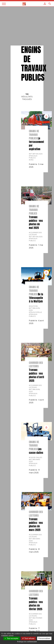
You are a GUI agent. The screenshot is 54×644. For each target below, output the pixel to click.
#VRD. (31, 160)
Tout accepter (11, 638)
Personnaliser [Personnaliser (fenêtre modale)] (44, 638)
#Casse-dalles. (36, 457)
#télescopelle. (36, 312)
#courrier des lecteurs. (35, 234)
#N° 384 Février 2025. (36, 619)
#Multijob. (33, 306)
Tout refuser (28, 638)
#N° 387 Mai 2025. (36, 154)
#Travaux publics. (33, 157)
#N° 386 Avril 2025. (35, 309)
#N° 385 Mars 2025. (35, 461)
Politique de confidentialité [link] (27, 642)
